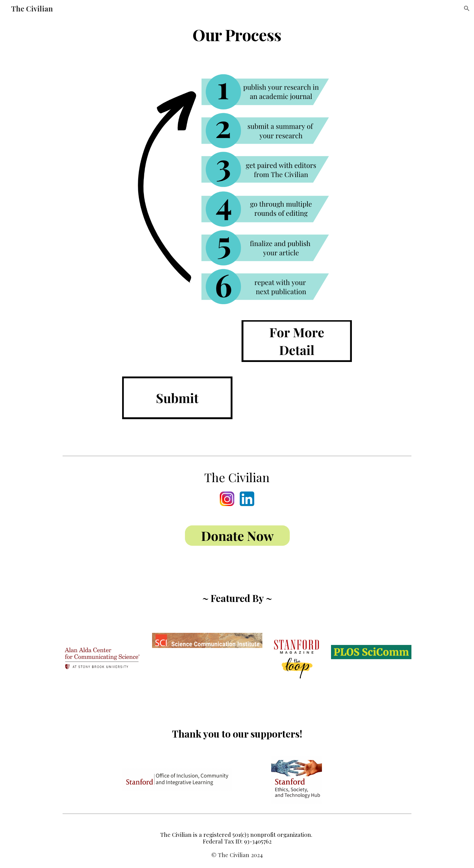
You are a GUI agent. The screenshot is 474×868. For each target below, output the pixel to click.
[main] (237, 34)
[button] (467, 8)
